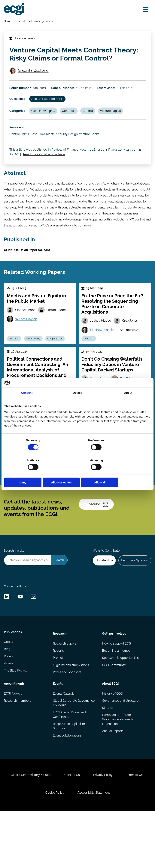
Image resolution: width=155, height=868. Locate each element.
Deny (28, 472)
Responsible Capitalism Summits (69, 775)
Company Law (58, 361)
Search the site (15, 590)
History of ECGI (112, 741)
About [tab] (128, 403)
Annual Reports (113, 780)
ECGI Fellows (14, 741)
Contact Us (88, 828)
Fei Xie (95, 483)
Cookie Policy (71, 848)
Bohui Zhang (120, 483)
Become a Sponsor (134, 600)
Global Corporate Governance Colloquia (74, 751)
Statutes (108, 756)
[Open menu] (144, 10)
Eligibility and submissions (71, 713)
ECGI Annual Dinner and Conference (70, 763)
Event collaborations (67, 785)
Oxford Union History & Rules (45, 828)
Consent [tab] (27, 403)
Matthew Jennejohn (104, 351)
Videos (9, 713)
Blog (8, 698)
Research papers (65, 690)
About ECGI (110, 731)
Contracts (71, 123)
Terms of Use (37, 848)
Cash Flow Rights (45, 123)
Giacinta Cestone (27, 77)
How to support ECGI (117, 690)
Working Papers (44, 22)
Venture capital (115, 123)
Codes (9, 690)
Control (91, 123)
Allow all (127, 472)
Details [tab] (77, 403)
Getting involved (114, 680)
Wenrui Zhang (101, 493)
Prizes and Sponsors (67, 720)
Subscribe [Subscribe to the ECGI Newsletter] (98, 541)
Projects (59, 705)
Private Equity (35, 361)
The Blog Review (16, 720)
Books (9, 705)
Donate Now (102, 600)
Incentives (53, 493)
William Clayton (27, 341)
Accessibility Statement (111, 848)
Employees (34, 493)
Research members (18, 749)
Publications (23, 22)
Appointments (15, 731)
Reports (59, 698)
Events (58, 731)
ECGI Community (114, 713)
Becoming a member (117, 698)
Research (60, 680)
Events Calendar (64, 741)
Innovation (108, 502)
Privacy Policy (120, 828)
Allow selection (77, 472)
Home (8, 22)
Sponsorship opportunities (120, 705)
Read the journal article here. (45, 169)
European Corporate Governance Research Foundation (117, 768)
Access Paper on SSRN (49, 110)
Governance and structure (120, 749)
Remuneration (17, 502)
